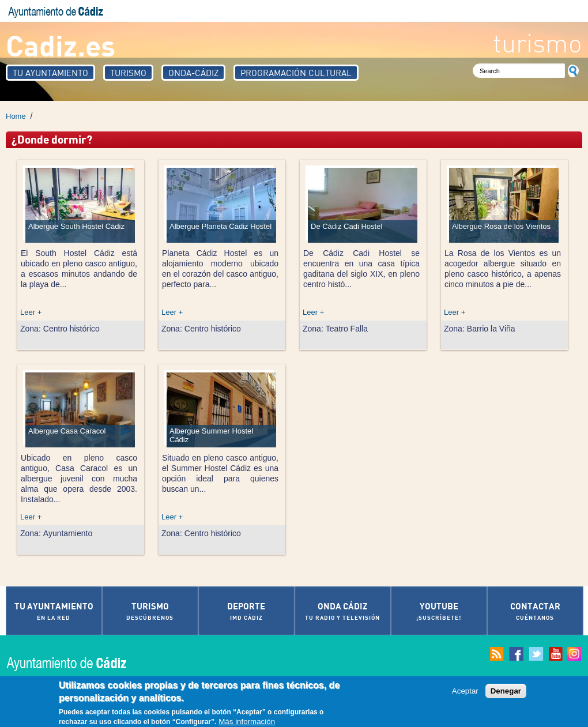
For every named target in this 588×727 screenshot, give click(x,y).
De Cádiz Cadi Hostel (346, 226)
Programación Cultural (296, 73)
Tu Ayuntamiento (50, 73)
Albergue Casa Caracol (67, 431)
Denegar (506, 693)
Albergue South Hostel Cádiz (76, 226)
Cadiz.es (61, 45)
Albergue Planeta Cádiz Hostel (220, 226)
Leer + (31, 312)
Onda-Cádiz (193, 73)
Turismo (128, 73)
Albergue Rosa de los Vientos (501, 226)
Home (16, 116)
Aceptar (465, 693)
